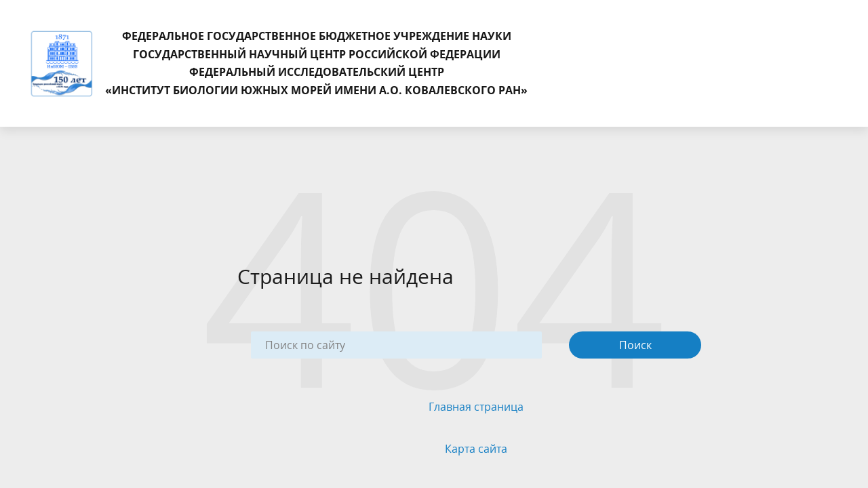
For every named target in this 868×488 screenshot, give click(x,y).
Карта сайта (476, 449)
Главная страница (476, 407)
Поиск (635, 345)
